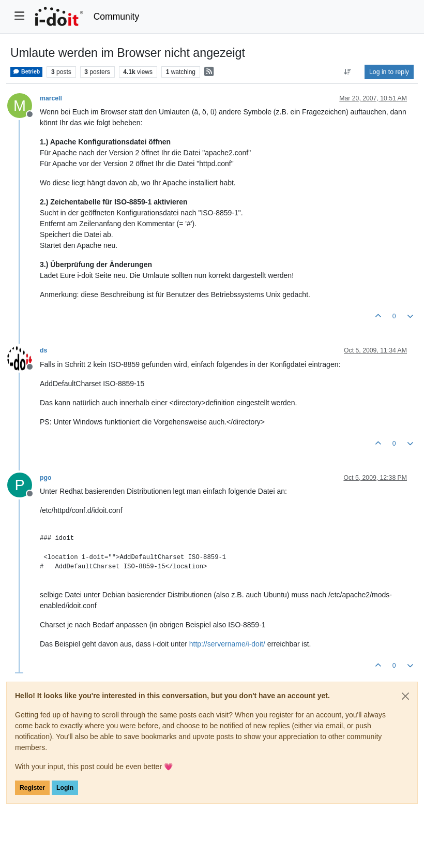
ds (43, 350)
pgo (46, 478)
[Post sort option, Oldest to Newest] (348, 72)
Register (32, 788)
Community (117, 17)
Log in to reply (389, 72)
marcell (51, 98)
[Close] (405, 696)
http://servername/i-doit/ (227, 644)
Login (65, 788)
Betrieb (26, 72)
